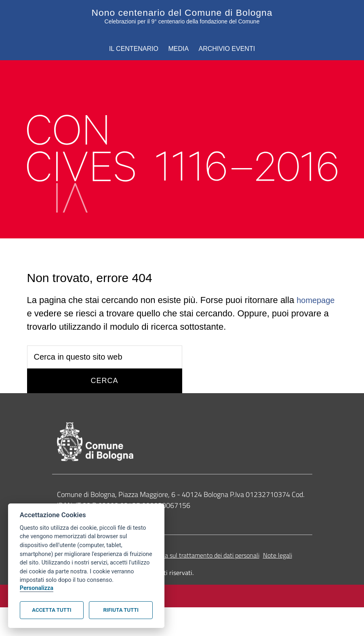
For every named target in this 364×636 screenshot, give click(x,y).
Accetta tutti (52, 610)
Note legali (278, 556)
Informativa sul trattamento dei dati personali (198, 556)
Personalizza (37, 588)
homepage (48, 312)
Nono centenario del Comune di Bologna (182, 12)
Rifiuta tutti (121, 610)
